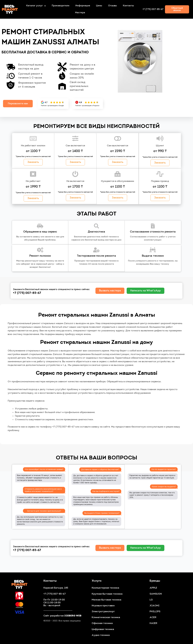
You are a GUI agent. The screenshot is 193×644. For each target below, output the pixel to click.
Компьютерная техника (105, 588)
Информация (83, 6)
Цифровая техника (103, 629)
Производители (61, 6)
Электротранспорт (103, 612)
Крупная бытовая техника (107, 594)
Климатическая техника (106, 617)
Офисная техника (102, 624)
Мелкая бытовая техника (106, 600)
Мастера (80, 13)
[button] (177, 9)
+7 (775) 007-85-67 (153, 9)
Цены (99, 6)
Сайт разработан (62, 616)
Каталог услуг (36, 6)
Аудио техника (101, 635)
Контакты (128, 6)
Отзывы (112, 6)
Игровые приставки (103, 606)
